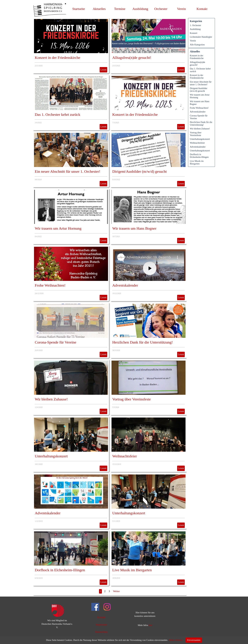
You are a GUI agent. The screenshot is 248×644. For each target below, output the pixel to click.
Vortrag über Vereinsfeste (132, 399)
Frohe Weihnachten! (50, 285)
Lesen (103, 70)
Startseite (79, 9)
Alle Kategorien (197, 45)
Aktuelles (99, 9)
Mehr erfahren (176, 640)
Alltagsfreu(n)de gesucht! (132, 58)
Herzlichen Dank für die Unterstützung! (143, 342)
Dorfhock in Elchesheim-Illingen (60, 570)
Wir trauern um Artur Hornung (58, 228)
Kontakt (202, 9)
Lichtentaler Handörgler (201, 37)
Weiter (116, 591)
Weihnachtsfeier (125, 456)
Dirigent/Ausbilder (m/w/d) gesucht (139, 171)
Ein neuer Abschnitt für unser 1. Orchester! (68, 171)
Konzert (194, 33)
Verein (193, 41)
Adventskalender (125, 285)
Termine (120, 9)
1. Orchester (195, 25)
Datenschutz (101, 632)
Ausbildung (140, 9)
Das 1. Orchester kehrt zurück (57, 115)
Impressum (101, 625)
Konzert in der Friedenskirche (57, 58)
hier (150, 625)
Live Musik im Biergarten (132, 570)
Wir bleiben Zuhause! (51, 399)
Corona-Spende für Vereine (56, 342)
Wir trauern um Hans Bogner (134, 228)
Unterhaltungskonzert (51, 456)
